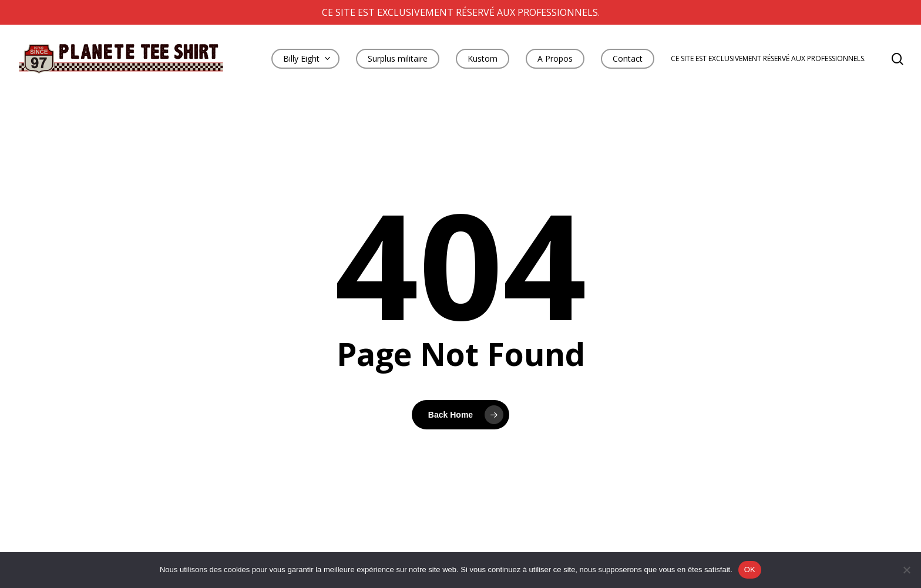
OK (750, 569)
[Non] (906, 570)
